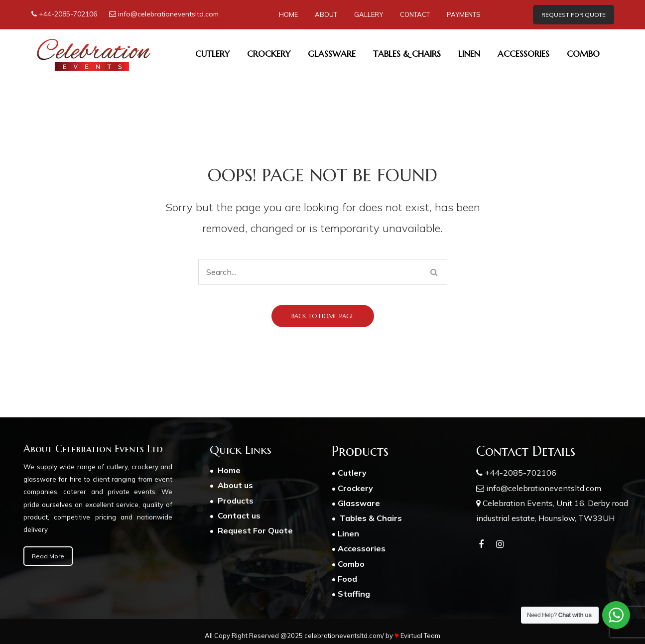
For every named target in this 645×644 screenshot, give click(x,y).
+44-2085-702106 (68, 14)
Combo (351, 564)
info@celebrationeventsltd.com (168, 14)
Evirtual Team (420, 636)
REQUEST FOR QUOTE (574, 15)
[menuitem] (288, 15)
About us (236, 485)
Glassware (359, 503)
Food (347, 579)
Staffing (354, 594)
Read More (48, 556)
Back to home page (323, 316)
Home (229, 470)
